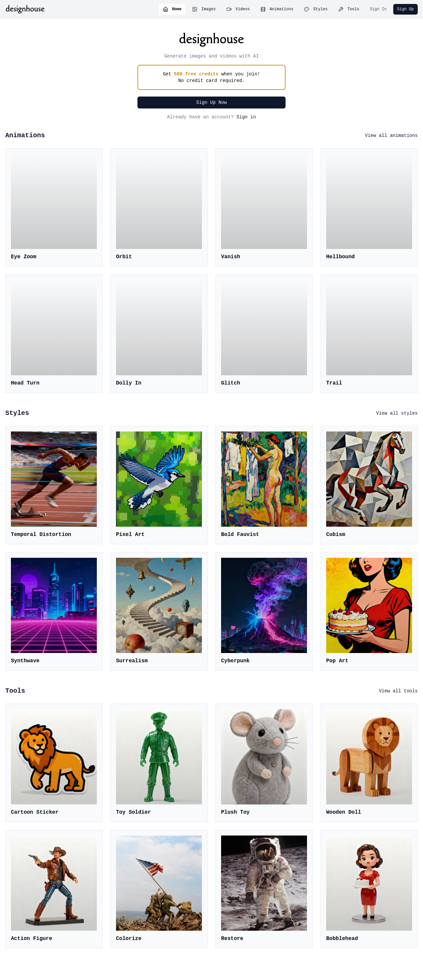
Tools (349, 9)
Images (204, 9)
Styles (316, 9)
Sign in (246, 117)
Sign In (378, 9)
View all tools (398, 691)
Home (172, 9)
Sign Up (405, 9)
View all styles (397, 413)
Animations (277, 9)
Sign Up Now (211, 102)
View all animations (391, 136)
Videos (238, 9)
